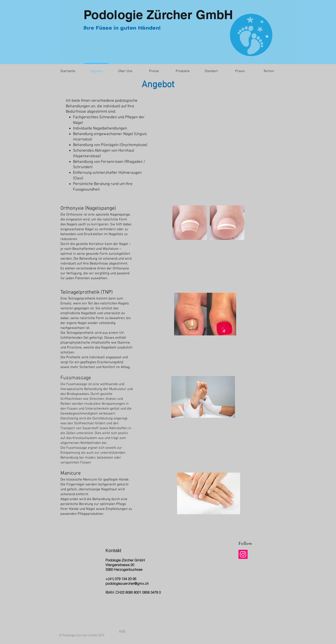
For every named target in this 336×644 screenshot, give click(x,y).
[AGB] (122, 632)
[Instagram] (243, 554)
